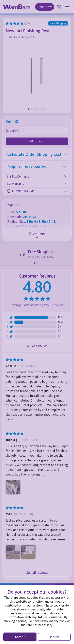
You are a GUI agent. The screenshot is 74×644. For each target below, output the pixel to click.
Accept (20, 637)
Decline (54, 637)
